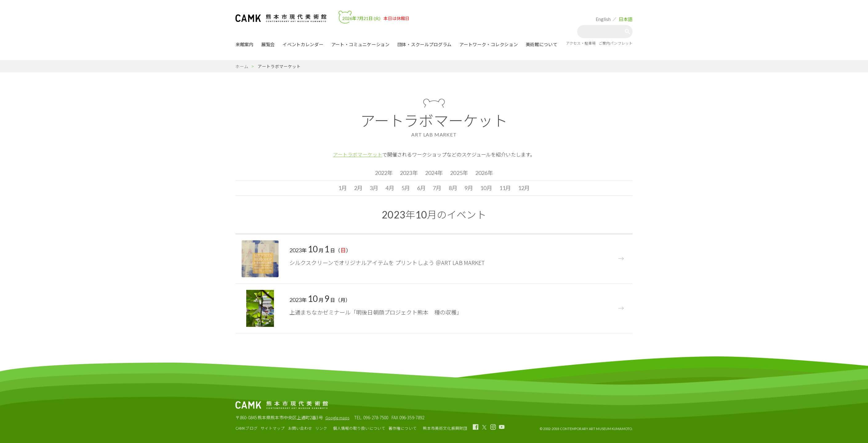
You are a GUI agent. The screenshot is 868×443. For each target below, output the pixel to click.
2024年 (434, 173)
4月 (390, 188)
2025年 (459, 173)
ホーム (242, 66)
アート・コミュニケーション (360, 45)
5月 (406, 188)
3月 (374, 188)
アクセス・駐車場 (581, 43)
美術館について (542, 45)
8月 (453, 188)
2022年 (384, 173)
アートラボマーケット (358, 154)
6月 (421, 188)
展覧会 (268, 45)
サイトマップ (273, 428)
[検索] (602, 32)
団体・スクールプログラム (424, 45)
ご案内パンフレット (616, 43)
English (603, 19)
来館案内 (245, 45)
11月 (505, 188)
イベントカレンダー (303, 45)
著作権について (403, 428)
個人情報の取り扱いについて (359, 428)
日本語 (626, 19)
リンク (321, 428)
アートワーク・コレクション (488, 45)
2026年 (484, 173)
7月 (437, 188)
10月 (486, 188)
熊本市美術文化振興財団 (445, 428)
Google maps (337, 418)
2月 (358, 188)
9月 (469, 188)
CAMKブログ (247, 428)
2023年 (409, 173)
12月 (524, 188)
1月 (343, 188)
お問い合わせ (300, 428)
